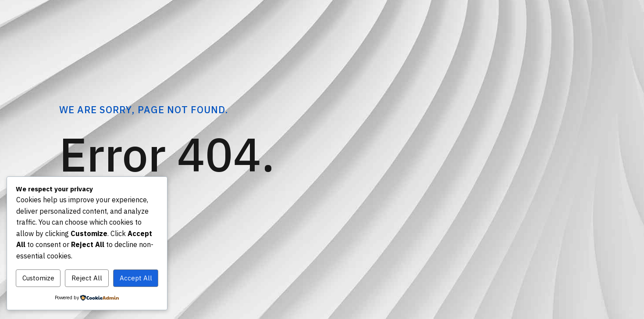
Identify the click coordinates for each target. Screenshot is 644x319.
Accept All (136, 278)
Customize (38, 278)
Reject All (87, 278)
